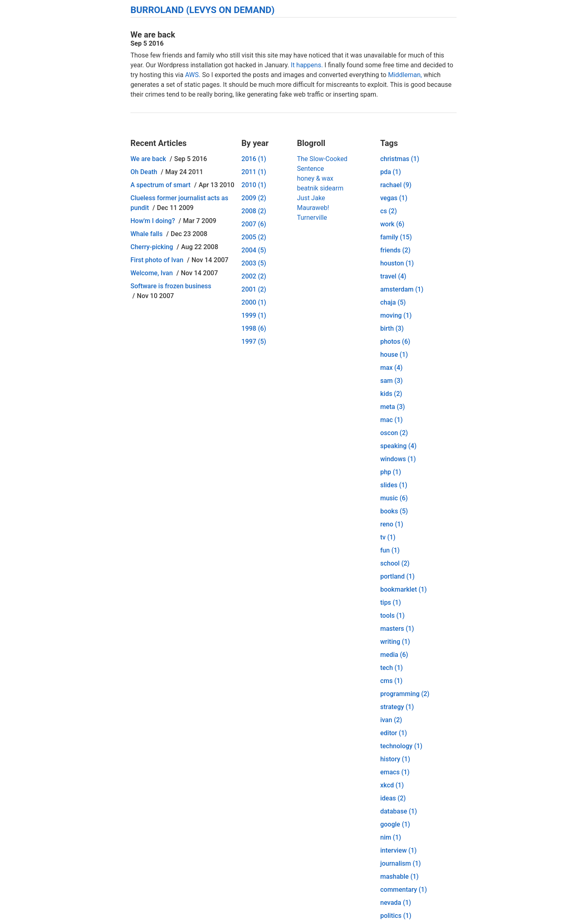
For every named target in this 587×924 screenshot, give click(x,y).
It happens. (307, 65)
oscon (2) (394, 433)
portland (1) (397, 576)
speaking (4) (398, 446)
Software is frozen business (171, 286)
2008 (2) (254, 211)
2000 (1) (254, 302)
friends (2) (395, 250)
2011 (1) (254, 172)
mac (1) (392, 420)
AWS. (193, 75)
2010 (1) (254, 185)
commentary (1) (404, 890)
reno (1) (392, 524)
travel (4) (393, 276)
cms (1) (392, 681)
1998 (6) (254, 328)
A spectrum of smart (160, 185)
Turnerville (312, 218)
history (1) (395, 759)
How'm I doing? (153, 221)
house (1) (394, 355)
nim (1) (391, 837)
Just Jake (311, 198)
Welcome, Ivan (152, 273)
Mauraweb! (313, 208)
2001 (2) (254, 289)
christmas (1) (400, 159)
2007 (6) (254, 224)
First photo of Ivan (157, 260)
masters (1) (397, 629)
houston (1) (397, 263)
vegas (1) (394, 198)
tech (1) (392, 668)
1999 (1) (254, 315)
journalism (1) (401, 863)
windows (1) (398, 459)
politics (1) (396, 916)
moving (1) (396, 315)
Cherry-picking (152, 247)
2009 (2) (254, 198)
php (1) (391, 472)
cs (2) (389, 211)
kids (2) (391, 394)
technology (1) (401, 746)
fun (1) (390, 550)
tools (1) (393, 616)
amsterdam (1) (402, 289)
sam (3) (392, 381)
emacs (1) (395, 772)
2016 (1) (254, 159)
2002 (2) (254, 276)
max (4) (392, 368)
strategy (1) (397, 707)
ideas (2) (393, 798)
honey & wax (315, 178)
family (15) (396, 237)
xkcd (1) (392, 785)
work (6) (392, 224)
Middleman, (405, 75)
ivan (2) (391, 720)
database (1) (399, 811)
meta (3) (393, 407)
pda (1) (391, 172)
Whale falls (147, 234)
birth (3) (392, 328)
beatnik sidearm (320, 188)
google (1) (395, 824)
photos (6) (395, 342)
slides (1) (394, 485)
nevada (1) (396, 903)
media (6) (394, 655)
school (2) (395, 563)
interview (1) (398, 850)
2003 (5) (254, 263)
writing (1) (395, 642)
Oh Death (144, 172)
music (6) (394, 498)
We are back (148, 159)
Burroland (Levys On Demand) (203, 10)
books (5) (394, 511)
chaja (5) (393, 302)
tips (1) (391, 602)
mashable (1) (399, 876)
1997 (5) (254, 342)
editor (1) (394, 733)
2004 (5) (254, 250)
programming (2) (405, 694)
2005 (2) (254, 237)
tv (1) (388, 537)
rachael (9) (396, 185)
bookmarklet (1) (404, 589)
